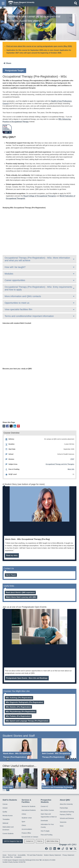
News (62, 826)
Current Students (8, 834)
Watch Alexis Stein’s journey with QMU (21, 597)
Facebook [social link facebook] (8, 426)
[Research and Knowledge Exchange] (59, 779)
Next (8, 759)
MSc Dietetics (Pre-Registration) (18, 707)
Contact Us (29, 841)
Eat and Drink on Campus (30, 837)
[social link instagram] (51, 849)
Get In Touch (11, 575)
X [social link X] (11, 426)
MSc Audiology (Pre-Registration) (19, 698)
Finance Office (26, 833)
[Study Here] (20, 779)
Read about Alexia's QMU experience (20, 592)
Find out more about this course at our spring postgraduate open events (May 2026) (39, 46)
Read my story (12, 555)
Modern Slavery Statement (53, 855)
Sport (23, 822)
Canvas (5, 804)
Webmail (5, 823)
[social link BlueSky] (71, 849)
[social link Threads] (67, 849)
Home (4, 855)
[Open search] (76, 3)
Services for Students (29, 806)
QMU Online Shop (52, 841)
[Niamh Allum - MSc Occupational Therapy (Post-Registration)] (20, 749)
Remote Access (8, 816)
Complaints (18, 857)
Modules (9, 274)
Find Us (40, 841)
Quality (5, 812)
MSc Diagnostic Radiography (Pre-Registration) (24, 702)
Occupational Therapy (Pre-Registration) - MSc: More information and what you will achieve (37, 259)
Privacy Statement (68, 855)
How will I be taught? (15, 267)
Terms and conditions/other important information (29, 316)
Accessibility (22, 855)
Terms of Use (12, 855)
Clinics (24, 825)
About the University (66, 804)
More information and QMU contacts (23, 296)
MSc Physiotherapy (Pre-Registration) (21, 712)
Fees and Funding (47, 835)
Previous (4, 759)
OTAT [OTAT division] (72, 459)
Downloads (44, 821)
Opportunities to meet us (17, 303)
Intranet (5, 808)
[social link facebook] (46, 849)
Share (9, 63)
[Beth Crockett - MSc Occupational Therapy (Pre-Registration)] (59, 749)
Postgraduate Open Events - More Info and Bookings (27, 678)
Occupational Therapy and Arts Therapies (60, 464)
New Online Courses (47, 810)
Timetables (6, 819)
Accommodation (27, 829)
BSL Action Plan (8, 857)
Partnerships (64, 808)
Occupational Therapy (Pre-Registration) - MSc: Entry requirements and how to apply (38, 288)
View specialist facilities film (18, 309)
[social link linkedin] (55, 849)
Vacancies (63, 822)
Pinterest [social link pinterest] (18, 426)
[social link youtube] (59, 849)
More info (71, 469)
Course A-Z (44, 806)
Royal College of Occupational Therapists (40, 196)
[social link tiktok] (63, 849)
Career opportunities (15, 280)
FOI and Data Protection (35, 855)
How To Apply (45, 831)
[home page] (21, 3)
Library (24, 814)
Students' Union (27, 818)
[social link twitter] (75, 849)
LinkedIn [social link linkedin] (15, 426)
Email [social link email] (4, 426)
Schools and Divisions (67, 818)
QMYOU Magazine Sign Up (13, 841)
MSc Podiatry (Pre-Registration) (18, 716)
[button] (3, 3)
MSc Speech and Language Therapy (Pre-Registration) (27, 721)
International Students (29, 810)
